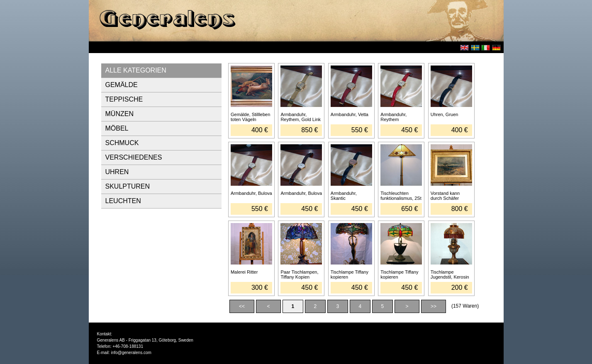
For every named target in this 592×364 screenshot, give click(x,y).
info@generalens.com (131, 353)
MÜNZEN (119, 114)
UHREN (117, 172)
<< (242, 306)
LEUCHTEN (123, 201)
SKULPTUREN (128, 186)
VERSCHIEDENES (134, 157)
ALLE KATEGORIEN (136, 70)
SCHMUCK (122, 143)
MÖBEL (117, 128)
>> (434, 306)
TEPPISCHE (124, 99)
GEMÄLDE (122, 85)
